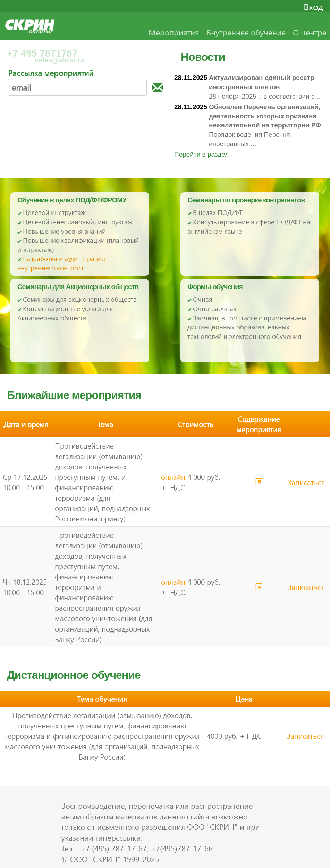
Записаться (306, 482)
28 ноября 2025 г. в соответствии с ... (265, 87)
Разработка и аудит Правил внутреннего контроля (61, 263)
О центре (310, 32)
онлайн (173, 477)
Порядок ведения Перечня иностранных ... (265, 125)
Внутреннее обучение (246, 32)
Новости (203, 57)
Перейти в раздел (201, 154)
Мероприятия (174, 32)
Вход (313, 6)
